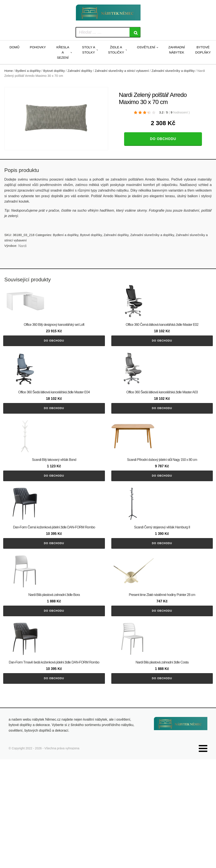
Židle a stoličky (116, 50)
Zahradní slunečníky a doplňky (173, 71)
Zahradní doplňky (80, 71)
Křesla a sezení (63, 52)
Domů (14, 47)
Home (9, 71)
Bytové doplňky (203, 50)
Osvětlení (146, 47)
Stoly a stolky (89, 50)
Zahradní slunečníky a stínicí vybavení (122, 71)
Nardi (22, 246)
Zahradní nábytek (177, 50)
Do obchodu (163, 139)
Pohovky (38, 47)
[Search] (135, 32)
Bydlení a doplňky (28, 71)
